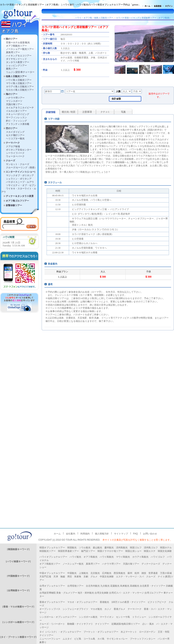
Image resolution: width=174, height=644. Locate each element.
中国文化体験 (107, 577)
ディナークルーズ (151, 564)
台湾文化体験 (101, 593)
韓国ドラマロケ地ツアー (110, 551)
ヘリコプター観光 (15, 139)
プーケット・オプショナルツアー (101, 632)
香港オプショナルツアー (52, 602)
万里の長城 (166, 573)
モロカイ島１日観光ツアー (20, 90)
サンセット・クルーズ (18, 164)
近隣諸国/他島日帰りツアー (126, 624)
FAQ (136, 534)
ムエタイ (67, 639)
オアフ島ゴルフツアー (17, 201)
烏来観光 (125, 586)
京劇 (86, 577)
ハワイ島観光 (107, 557)
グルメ (94, 577)
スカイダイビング (15, 132)
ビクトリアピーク (157, 602)
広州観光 (107, 573)
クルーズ (10, 161)
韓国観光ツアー (48, 551)
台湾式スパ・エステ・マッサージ (126, 593)
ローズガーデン (147, 632)
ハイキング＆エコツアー (19, 56)
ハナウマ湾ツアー (15, 98)
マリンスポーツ (14, 101)
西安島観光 (119, 573)
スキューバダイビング (18, 114)
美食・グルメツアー (67, 593)
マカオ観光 (96, 609)
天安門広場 (45, 577)
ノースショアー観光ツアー (20, 49)
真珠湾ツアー (13, 52)
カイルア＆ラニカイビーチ (20, 108)
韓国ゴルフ (136, 548)
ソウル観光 (85, 548)
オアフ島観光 (90, 557)
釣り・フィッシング (16, 121)
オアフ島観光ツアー (16, 46)
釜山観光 (97, 548)
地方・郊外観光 (86, 593)
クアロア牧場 (13, 146)
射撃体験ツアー (14, 205)
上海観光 (84, 573)
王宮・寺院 (164, 632)
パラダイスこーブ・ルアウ (20, 182)
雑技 (144, 573)
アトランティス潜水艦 (18, 124)
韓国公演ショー (133, 551)
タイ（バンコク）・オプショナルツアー (60, 632)
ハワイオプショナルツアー (53, 557)
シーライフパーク (15, 153)
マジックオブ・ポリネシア (20, 175)
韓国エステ (150, 551)
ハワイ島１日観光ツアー (19, 80)
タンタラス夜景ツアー (18, 62)
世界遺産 (153, 573)
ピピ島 (78, 639)
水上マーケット (129, 632)
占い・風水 (148, 624)
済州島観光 (122, 548)
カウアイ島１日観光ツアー (20, 87)
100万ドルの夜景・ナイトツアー (128, 602)
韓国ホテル (166, 548)
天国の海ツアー (14, 104)
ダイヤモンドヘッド (16, 59)
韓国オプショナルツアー (52, 548)
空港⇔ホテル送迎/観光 (18, 43)
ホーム (57, 534)
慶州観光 (109, 548)
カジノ (108, 609)
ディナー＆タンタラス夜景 (20, 196)
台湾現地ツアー (75, 586)
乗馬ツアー (12, 69)
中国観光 (72, 573)
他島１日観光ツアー (16, 76)
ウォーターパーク (15, 156)
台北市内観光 (93, 586)
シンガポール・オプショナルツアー (58, 617)
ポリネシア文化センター (19, 150)
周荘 (70, 577)
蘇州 (130, 573)
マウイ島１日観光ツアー (19, 83)
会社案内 (71, 534)
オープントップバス (50, 609)
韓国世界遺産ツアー (68, 551)
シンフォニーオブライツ (75, 609)
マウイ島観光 (123, 557)
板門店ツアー (88, 551)
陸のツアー (12, 39)
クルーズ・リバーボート (52, 624)
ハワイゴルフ (158, 557)
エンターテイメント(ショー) (20, 172)
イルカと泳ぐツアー (16, 111)
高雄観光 (135, 586)
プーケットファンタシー (143, 639)
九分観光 (105, 586)
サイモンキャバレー (117, 639)
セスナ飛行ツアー (15, 135)
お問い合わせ (150, 534)
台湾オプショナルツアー (52, 586)
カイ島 (101, 639)
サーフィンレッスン (16, 117)
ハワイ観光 (75, 557)
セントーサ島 (123, 617)
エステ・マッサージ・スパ (130, 577)
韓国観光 (72, 548)
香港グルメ (119, 609)
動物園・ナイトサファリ (80, 624)
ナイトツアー (102, 624)
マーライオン (107, 617)
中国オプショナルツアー (52, 573)
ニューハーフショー (50, 639)
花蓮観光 (115, 586)
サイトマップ (121, 534)
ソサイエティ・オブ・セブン (21, 185)
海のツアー (12, 94)
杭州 (137, 573)
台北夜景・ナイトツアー (153, 586)
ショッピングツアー (16, 66)
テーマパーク (13, 143)
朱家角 (78, 577)
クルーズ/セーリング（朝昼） (21, 168)
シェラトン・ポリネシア (19, 179)
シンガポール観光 (88, 617)
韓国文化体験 (165, 551)
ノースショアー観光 (73, 564)
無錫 (63, 577)
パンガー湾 (164, 639)
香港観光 (104, 602)
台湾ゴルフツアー (154, 593)
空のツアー (12, 128)
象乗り (43, 642)
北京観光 (95, 573)
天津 (56, 577)
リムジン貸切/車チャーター (20, 72)
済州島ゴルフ (151, 548)
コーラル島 (89, 639)
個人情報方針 (102, 534)
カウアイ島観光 (140, 557)
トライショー (139, 617)
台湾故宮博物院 (48, 593)
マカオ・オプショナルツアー (82, 602)
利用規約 (85, 534)
